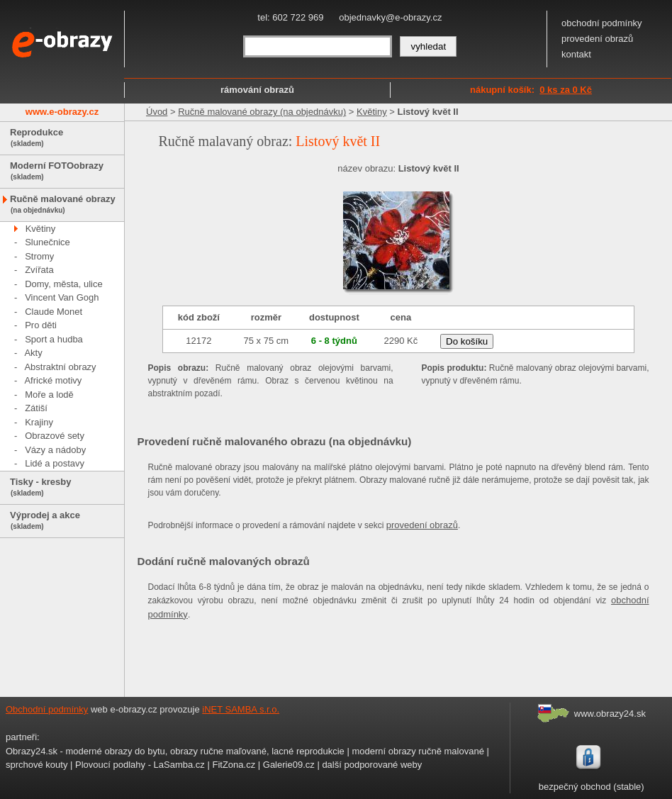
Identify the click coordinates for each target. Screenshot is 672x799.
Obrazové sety (55, 436)
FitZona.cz (234, 765)
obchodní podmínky (601, 23)
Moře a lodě (49, 395)
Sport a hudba (54, 339)
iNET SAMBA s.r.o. (241, 709)
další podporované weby (372, 765)
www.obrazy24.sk (610, 714)
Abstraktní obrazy (60, 367)
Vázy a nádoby (55, 450)
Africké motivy (53, 380)
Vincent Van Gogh (62, 297)
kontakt (576, 54)
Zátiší (36, 408)
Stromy (39, 256)
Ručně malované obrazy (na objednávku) (262, 112)
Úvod (157, 112)
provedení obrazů (597, 39)
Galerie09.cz (289, 765)
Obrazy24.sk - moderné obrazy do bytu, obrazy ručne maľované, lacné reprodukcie (175, 751)
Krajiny (39, 422)
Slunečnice (47, 242)
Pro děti (41, 325)
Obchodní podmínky (47, 709)
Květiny (41, 229)
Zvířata (39, 270)
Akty (33, 353)
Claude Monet (54, 312)
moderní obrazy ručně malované (418, 751)
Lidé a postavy (55, 463)
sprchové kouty (37, 765)
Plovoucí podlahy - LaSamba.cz (140, 765)
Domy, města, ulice (64, 284)
